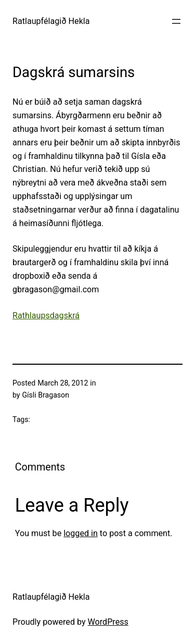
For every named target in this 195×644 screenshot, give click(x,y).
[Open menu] (176, 21)
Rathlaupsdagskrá (46, 315)
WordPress (108, 622)
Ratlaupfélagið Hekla (51, 21)
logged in (81, 533)
